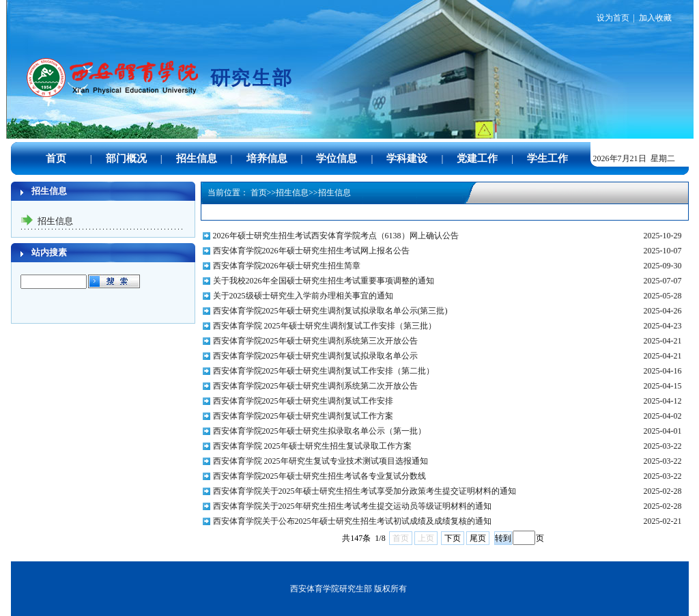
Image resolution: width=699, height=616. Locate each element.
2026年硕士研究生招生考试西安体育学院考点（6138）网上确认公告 (336, 236)
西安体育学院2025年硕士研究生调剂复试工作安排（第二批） (324, 371)
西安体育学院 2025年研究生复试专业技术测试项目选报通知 (320, 461)
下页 (453, 538)
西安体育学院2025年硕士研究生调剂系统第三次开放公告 (315, 341)
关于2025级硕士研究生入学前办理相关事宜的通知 (303, 296)
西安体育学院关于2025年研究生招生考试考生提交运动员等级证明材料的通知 (352, 506)
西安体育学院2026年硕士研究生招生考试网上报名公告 (311, 251)
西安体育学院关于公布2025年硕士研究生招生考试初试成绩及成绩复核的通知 (352, 521)
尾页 (478, 538)
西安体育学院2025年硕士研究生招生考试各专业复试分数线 (319, 476)
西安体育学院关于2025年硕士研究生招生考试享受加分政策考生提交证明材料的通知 (365, 491)
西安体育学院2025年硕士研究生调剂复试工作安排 (303, 401)
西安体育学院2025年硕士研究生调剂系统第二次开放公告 (315, 386)
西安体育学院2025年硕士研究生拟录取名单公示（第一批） (319, 431)
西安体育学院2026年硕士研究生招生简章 (287, 266)
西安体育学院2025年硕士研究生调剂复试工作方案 (303, 416)
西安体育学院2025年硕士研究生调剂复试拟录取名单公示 (315, 356)
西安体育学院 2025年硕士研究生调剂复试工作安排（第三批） (325, 326)
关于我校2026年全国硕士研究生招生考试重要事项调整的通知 (324, 281)
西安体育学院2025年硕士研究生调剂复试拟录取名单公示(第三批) (330, 311)
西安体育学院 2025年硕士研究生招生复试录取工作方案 (312, 446)
